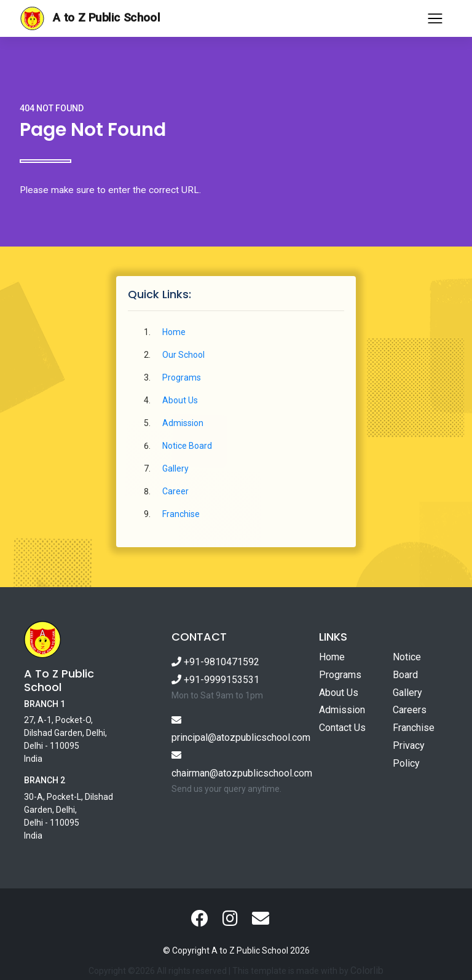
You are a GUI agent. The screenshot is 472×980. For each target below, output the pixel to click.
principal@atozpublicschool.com (236, 729)
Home (174, 332)
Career (175, 491)
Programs (182, 377)
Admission (183, 423)
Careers (410, 710)
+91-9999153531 (215, 680)
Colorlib (367, 970)
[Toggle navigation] (435, 18)
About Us (180, 400)
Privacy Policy (409, 754)
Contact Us (342, 728)
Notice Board (187, 446)
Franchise (181, 514)
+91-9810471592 (215, 662)
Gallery (175, 468)
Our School (183, 355)
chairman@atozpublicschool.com (236, 765)
